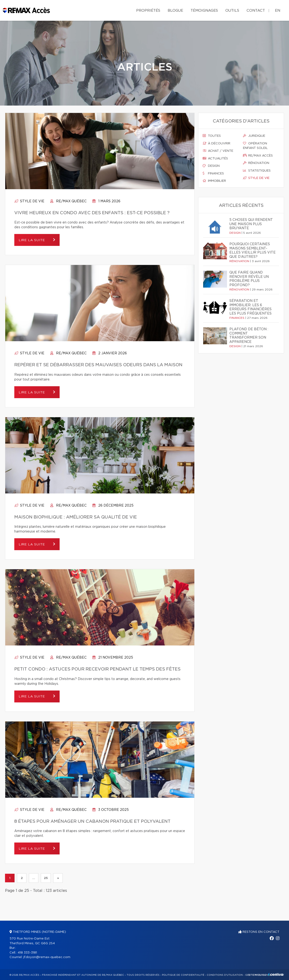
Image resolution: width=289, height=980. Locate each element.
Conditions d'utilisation (225, 975)
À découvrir (217, 143)
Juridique (254, 136)
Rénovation (256, 163)
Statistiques (257, 171)
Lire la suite (34, 240)
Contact (256, 11)
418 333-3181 (27, 953)
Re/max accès (258, 156)
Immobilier (214, 181)
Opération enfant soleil (255, 146)
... (34, 878)
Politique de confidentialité (183, 975)
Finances (213, 173)
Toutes (212, 136)
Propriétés (148, 11)
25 (46, 878)
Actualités (215, 158)
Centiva (276, 974)
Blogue (175, 11)
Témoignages (204, 11)
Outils (232, 11)
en (278, 11)
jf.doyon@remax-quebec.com (47, 957)
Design (211, 166)
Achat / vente (218, 151)
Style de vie (29, 201)
